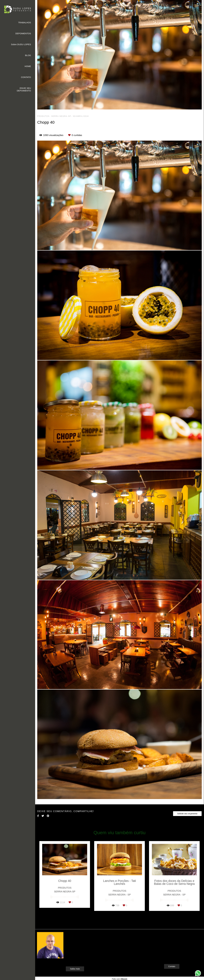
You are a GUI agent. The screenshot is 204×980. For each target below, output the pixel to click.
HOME (28, 66)
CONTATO (26, 77)
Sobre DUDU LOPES (21, 44)
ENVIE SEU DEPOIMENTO (24, 89)
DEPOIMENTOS (23, 33)
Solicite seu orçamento (187, 814)
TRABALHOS (25, 22)
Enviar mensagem (176, 939)
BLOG (28, 55)
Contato (172, 966)
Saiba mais (75, 969)
